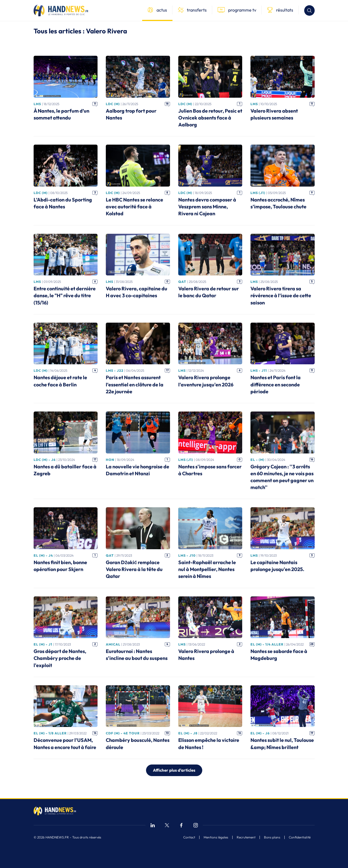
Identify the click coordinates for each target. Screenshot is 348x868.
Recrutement (246, 837)
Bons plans (272, 837)
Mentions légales (216, 837)
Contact (189, 837)
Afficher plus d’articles (174, 770)
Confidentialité (300, 837)
